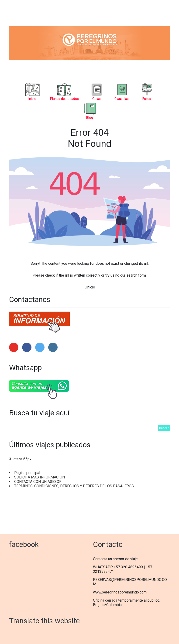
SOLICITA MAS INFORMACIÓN (40, 477)
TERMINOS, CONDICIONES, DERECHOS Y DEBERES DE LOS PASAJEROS (74, 486)
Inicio (91, 287)
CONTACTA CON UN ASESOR (38, 482)
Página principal (27, 473)
